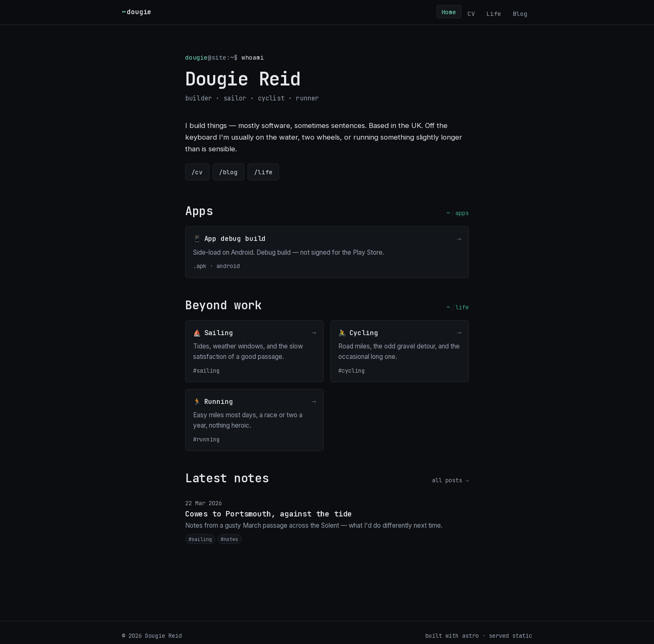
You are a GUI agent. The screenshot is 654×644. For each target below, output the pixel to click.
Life (494, 13)
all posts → (450, 480)
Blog (520, 13)
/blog (228, 172)
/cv (197, 172)
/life (263, 172)
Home (449, 11)
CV (471, 13)
